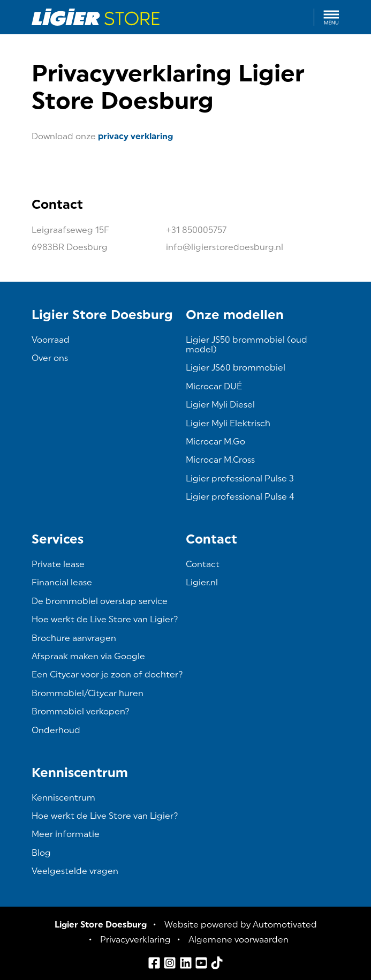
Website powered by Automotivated (241, 925)
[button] (331, 17)
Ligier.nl (202, 582)
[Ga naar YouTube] (201, 963)
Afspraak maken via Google (88, 656)
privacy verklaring (135, 136)
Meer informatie (66, 834)
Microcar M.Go (215, 442)
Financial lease (62, 582)
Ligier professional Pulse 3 (240, 478)
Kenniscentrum (63, 798)
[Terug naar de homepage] (96, 17)
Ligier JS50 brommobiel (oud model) (247, 345)
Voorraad (51, 340)
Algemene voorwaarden (238, 940)
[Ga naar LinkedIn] (186, 963)
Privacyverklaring (135, 940)
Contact (203, 564)
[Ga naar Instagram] (170, 963)
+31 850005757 (196, 230)
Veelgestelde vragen (75, 871)
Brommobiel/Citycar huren (88, 693)
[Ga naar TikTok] (217, 963)
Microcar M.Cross (220, 460)
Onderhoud (56, 730)
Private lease (58, 564)
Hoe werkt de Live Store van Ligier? (105, 619)
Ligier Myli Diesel (220, 405)
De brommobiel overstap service (100, 601)
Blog (41, 853)
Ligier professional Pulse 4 (240, 497)
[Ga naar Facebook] (154, 963)
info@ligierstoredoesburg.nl (225, 247)
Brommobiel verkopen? (81, 711)
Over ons (50, 358)
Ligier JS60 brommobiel (236, 368)
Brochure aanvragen (74, 638)
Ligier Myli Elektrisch (228, 423)
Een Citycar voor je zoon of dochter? (107, 674)
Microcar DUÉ (214, 386)
